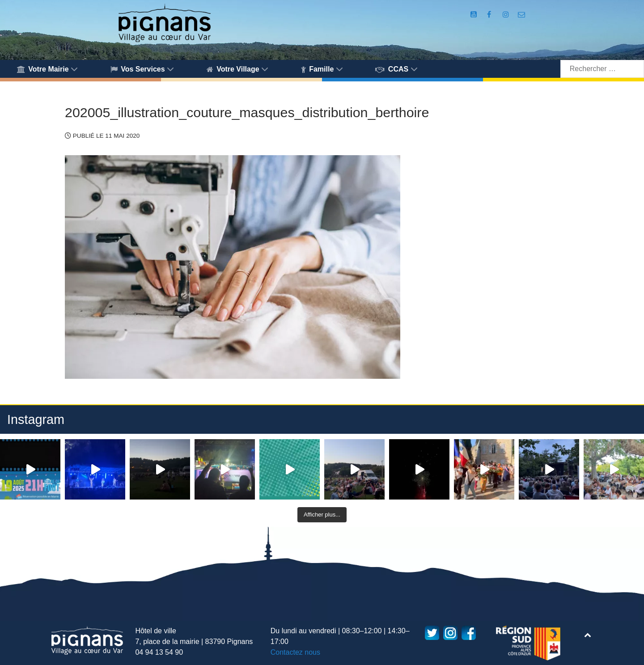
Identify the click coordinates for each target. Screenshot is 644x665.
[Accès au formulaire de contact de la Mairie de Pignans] (522, 15)
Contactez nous (295, 652)
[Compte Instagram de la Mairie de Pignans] (507, 15)
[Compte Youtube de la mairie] (474, 15)
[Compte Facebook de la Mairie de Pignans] (490, 15)
